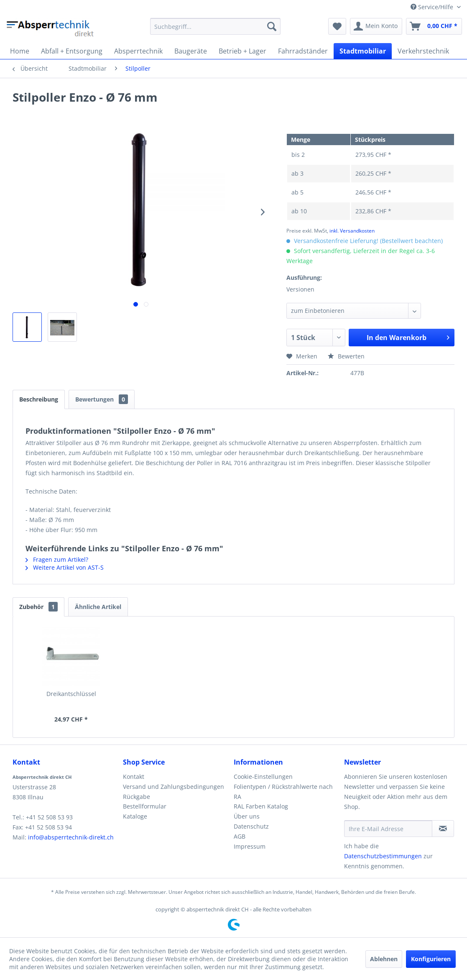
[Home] (20, 51)
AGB (240, 836)
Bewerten (346, 356)
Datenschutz (251, 826)
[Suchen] (272, 26)
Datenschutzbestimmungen (383, 856)
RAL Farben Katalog (261, 806)
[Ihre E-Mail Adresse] (388, 829)
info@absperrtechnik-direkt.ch (71, 837)
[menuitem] (216, 26)
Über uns (247, 816)
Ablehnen (384, 959)
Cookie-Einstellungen (263, 777)
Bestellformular (145, 806)
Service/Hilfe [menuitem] (433, 7)
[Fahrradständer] (303, 51)
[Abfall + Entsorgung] (72, 51)
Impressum (250, 846)
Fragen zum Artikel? (57, 559)
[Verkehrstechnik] (423, 51)
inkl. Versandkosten (352, 231)
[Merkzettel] (337, 26)
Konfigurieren (431, 959)
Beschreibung (39, 399)
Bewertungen (102, 399)
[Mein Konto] (376, 26)
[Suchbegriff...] (216, 26)
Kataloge (135, 816)
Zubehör (38, 607)
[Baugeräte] (191, 51)
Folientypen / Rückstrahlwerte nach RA (283, 792)
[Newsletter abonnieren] (443, 829)
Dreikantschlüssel (71, 694)
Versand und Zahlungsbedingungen (174, 787)
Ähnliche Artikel (98, 607)
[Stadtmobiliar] (363, 51)
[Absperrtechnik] (138, 51)
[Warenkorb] (434, 26)
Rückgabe (137, 797)
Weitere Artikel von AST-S (65, 567)
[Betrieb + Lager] (242, 51)
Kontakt (134, 777)
